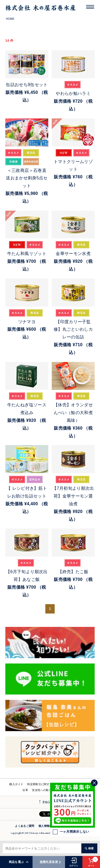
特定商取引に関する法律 (42, 784)
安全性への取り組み (44, 790)
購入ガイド (16, 784)
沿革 (25, 790)
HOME (10, 19)
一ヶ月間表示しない (71, 832)
